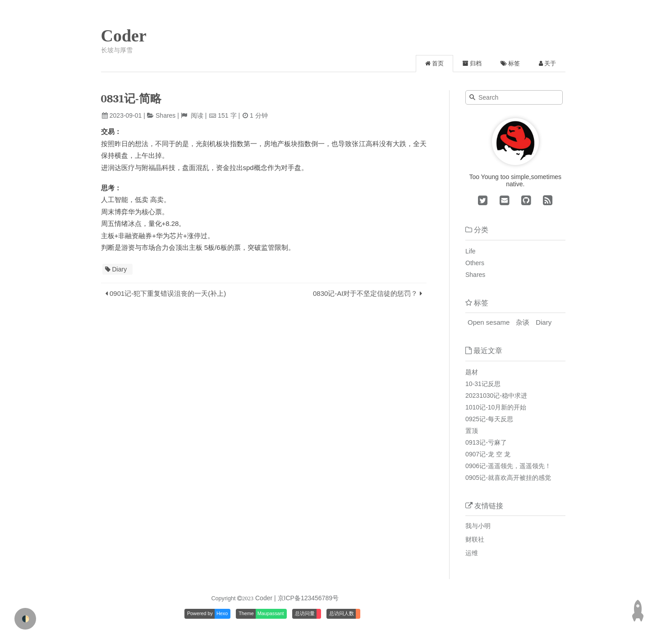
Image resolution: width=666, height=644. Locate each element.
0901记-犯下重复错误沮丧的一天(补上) (168, 293)
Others (475, 263)
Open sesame (489, 322)
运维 (472, 553)
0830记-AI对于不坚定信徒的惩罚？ (365, 293)
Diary (120, 269)
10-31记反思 (483, 384)
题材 (472, 372)
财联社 (475, 539)
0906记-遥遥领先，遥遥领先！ (508, 466)
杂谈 (523, 322)
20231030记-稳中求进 (496, 396)
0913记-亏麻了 (486, 442)
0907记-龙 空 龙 (488, 454)
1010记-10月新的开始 (496, 407)
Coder (124, 36)
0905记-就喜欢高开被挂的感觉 (508, 478)
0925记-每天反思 (489, 419)
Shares (165, 115)
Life (471, 251)
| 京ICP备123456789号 (306, 598)
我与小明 (478, 526)
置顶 (472, 431)
